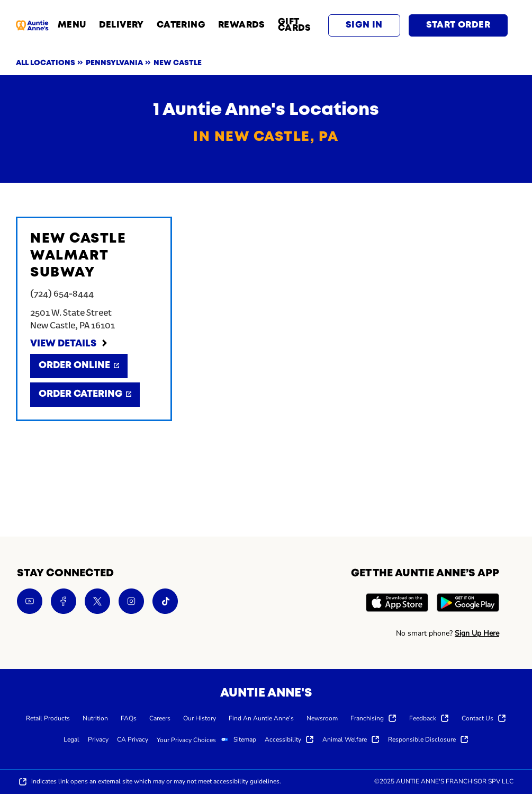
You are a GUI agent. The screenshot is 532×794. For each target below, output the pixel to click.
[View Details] (69, 344)
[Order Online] (79, 366)
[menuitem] (48, 718)
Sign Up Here (477, 633)
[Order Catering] (85, 395)
